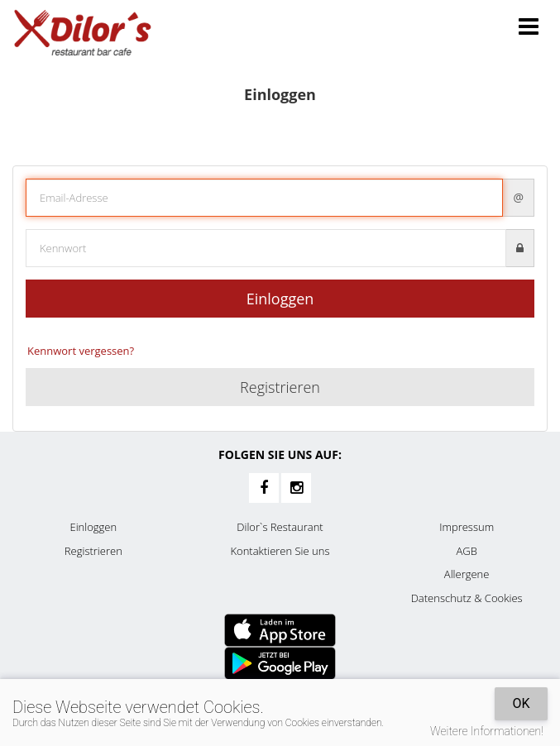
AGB (466, 551)
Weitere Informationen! (487, 731)
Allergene (467, 574)
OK (521, 703)
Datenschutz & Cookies (467, 598)
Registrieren (280, 387)
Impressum (467, 527)
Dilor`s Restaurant (280, 527)
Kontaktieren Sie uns (280, 551)
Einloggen (280, 299)
